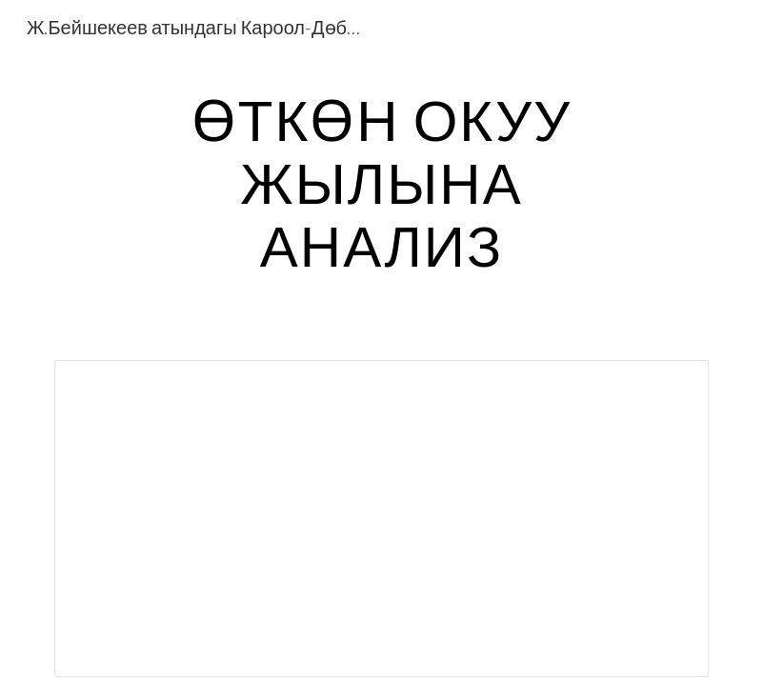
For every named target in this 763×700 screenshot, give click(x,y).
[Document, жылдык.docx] (381, 519)
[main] (381, 182)
